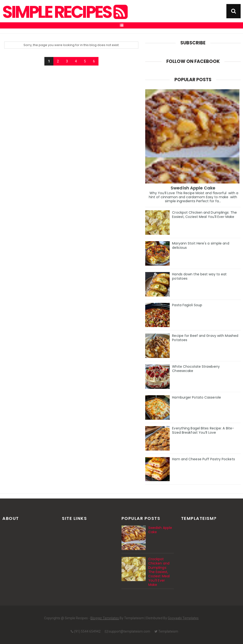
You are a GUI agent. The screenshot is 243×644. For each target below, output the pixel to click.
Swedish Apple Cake (193, 188)
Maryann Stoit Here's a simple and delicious (201, 245)
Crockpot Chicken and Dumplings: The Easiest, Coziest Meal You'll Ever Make (204, 215)
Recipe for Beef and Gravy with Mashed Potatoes (205, 338)
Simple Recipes (64, 12)
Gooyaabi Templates (183, 618)
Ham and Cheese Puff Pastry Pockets (203, 459)
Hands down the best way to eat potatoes (199, 276)
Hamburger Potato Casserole (196, 397)
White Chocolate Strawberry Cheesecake (196, 369)
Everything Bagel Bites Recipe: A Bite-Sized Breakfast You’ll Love (203, 430)
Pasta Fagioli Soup (187, 305)
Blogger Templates (105, 618)
